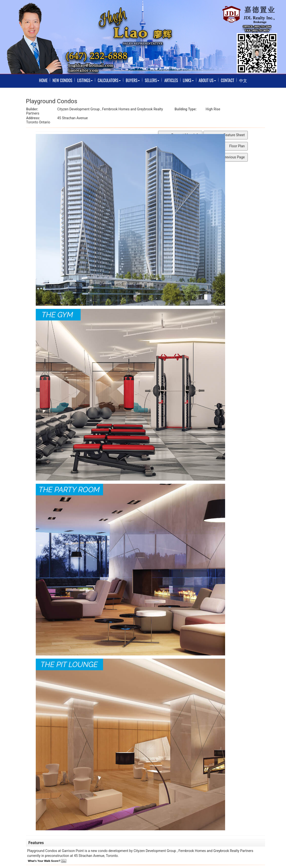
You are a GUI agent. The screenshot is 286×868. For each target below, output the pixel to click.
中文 (243, 80)
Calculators (109, 80)
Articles (171, 80)
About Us (207, 80)
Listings (85, 80)
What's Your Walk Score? (47, 861)
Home (43, 80)
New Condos (62, 80)
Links (188, 80)
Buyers (133, 80)
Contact (228, 80)
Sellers (152, 80)
